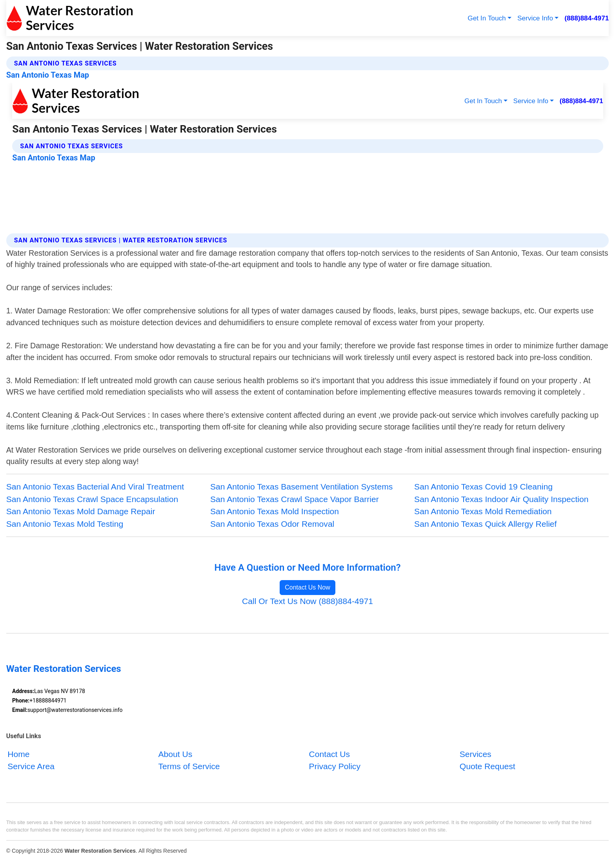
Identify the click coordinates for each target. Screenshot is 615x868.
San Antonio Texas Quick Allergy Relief (485, 524)
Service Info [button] (535, 18)
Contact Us (329, 754)
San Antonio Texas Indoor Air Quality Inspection (501, 499)
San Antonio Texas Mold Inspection (275, 511)
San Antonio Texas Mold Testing (65, 524)
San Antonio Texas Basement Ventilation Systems (301, 487)
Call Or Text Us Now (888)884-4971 (307, 601)
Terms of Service (189, 766)
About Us (175, 754)
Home (18, 754)
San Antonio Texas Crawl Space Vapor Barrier (295, 499)
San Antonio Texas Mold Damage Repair (81, 511)
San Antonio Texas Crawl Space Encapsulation (92, 499)
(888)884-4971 (587, 18)
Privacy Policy (335, 766)
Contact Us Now (307, 587)
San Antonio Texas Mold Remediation (483, 511)
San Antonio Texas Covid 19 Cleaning (483, 487)
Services (476, 754)
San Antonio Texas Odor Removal (272, 524)
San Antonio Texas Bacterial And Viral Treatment (95, 487)
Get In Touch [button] (487, 18)
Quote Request (488, 766)
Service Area (31, 766)
